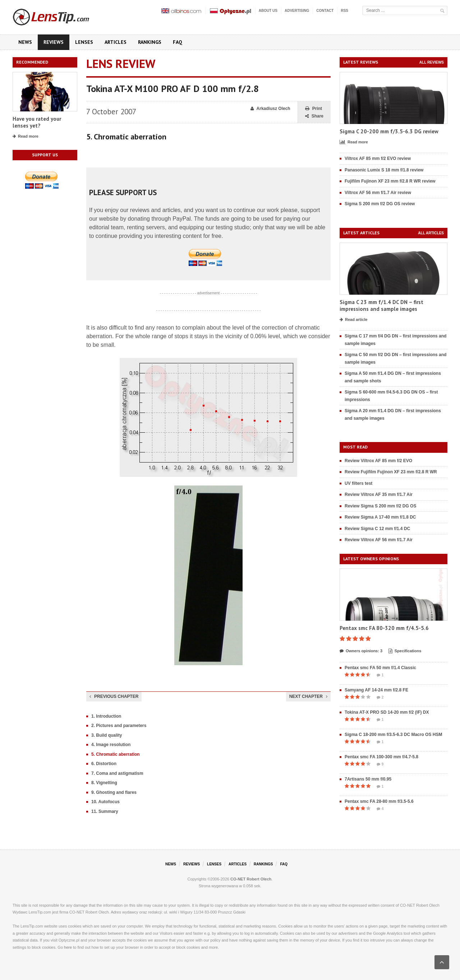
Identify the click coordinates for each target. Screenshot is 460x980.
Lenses (84, 42)
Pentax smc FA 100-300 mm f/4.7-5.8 (381, 757)
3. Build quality (107, 735)
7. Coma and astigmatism (117, 773)
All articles (431, 233)
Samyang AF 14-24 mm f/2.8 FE (376, 690)
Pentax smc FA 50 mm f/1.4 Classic (380, 668)
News (25, 42)
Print (314, 109)
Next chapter (308, 696)
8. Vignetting (104, 783)
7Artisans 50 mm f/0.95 (368, 779)
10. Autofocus (105, 802)
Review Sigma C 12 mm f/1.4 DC (377, 529)
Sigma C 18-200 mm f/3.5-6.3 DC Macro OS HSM (393, 735)
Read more (26, 137)
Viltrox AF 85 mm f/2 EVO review (378, 158)
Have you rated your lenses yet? (37, 122)
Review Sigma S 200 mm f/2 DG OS (380, 506)
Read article (353, 320)
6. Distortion (104, 764)
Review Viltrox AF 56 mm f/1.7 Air (379, 540)
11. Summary (105, 811)
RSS (344, 11)
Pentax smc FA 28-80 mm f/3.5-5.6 (379, 801)
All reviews (432, 62)
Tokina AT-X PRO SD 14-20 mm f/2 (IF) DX (387, 712)
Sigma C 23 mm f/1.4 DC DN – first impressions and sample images (381, 306)
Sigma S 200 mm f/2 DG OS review (380, 204)
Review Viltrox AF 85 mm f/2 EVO (378, 461)
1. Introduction (106, 716)
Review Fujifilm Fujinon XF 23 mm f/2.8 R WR (391, 472)
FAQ (178, 42)
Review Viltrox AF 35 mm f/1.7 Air (379, 494)
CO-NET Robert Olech (251, 879)
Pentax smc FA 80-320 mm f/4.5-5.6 (384, 628)
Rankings (150, 42)
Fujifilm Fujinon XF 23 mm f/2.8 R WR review (390, 181)
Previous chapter (114, 696)
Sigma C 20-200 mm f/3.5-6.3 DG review (389, 131)
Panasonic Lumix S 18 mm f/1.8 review (384, 170)
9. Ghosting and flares (114, 792)
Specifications (405, 651)
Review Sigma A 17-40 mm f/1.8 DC (380, 517)
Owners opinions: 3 (361, 651)
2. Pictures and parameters (119, 726)
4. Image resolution (111, 745)
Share (314, 116)
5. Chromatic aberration (116, 754)
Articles (116, 42)
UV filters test (358, 483)
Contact (325, 11)
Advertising (297, 11)
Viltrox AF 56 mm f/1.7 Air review (378, 193)
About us (268, 11)
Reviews (54, 42)
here (68, 947)
